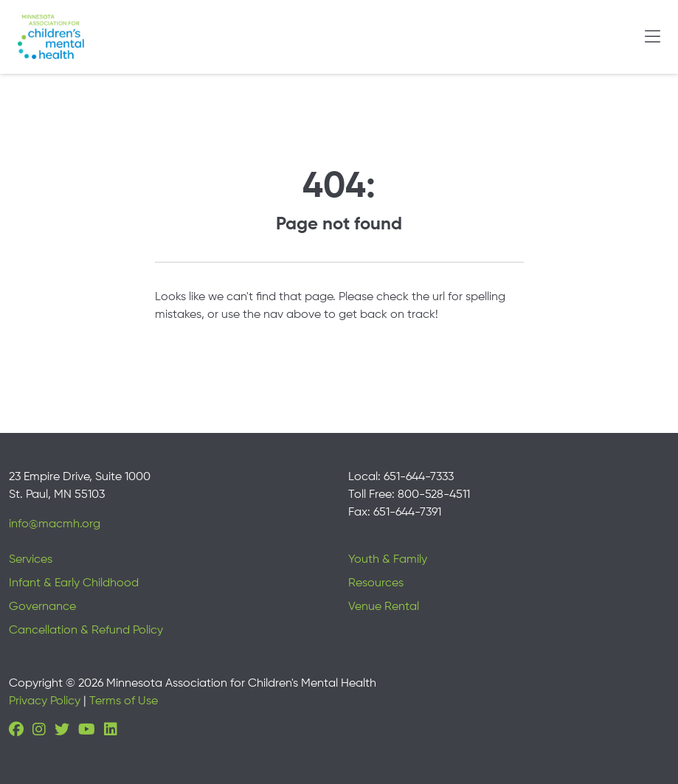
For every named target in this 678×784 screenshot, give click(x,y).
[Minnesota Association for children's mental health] (51, 37)
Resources (376, 583)
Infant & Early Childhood (74, 583)
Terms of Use (124, 701)
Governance (42, 607)
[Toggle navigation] (653, 37)
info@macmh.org (55, 524)
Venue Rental (384, 607)
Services (31, 560)
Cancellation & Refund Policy (86, 631)
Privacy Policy (45, 701)
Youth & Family (388, 560)
